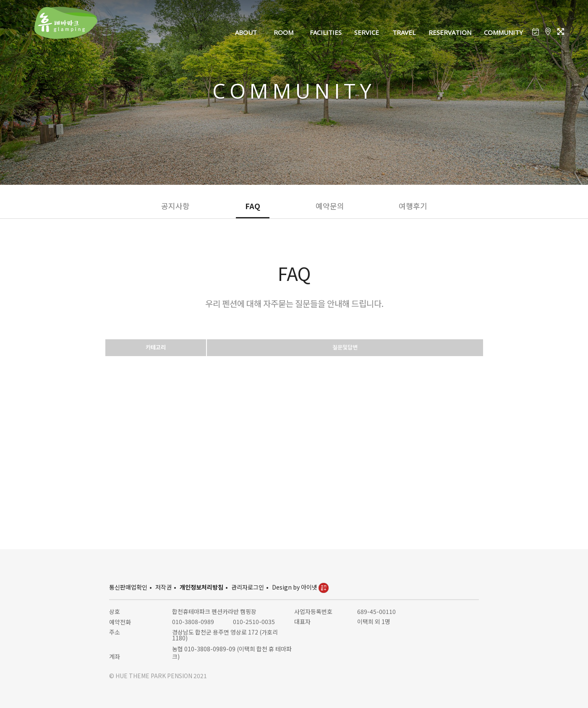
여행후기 (413, 206)
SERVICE (367, 32)
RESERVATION (450, 32)
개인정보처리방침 (201, 587)
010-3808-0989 (193, 621)
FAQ (253, 206)
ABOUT (246, 32)
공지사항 (175, 206)
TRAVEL (404, 32)
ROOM (284, 32)
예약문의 (330, 206)
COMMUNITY (503, 32)
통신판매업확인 (128, 587)
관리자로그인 (248, 587)
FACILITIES (326, 32)
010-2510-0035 (254, 621)
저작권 (163, 587)
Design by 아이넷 (300, 587)
